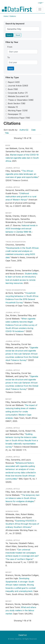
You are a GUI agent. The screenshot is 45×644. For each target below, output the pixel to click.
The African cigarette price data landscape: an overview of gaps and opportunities (22, 174)
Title (7, 133)
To (9, 57)
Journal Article (18, 86)
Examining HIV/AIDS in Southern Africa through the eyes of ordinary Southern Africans (22, 524)
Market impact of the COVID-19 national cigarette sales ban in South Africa (22, 158)
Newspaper (15, 114)
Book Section (17, 103)
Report (14, 82)
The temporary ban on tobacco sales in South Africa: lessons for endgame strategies (22, 498)
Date (33, 130)
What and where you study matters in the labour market (21, 610)
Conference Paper (19, 118)
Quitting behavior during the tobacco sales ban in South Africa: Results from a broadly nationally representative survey (22, 440)
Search (9, 35)
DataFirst (23, 635)
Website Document (18, 96)
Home (6, 16)
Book (13, 89)
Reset (18, 35)
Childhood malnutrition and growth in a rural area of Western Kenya (21, 197)
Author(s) (24, 130)
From (10, 47)
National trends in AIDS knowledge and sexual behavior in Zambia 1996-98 (22, 229)
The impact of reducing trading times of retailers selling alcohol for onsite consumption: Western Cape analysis (21, 412)
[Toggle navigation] (40, 9)
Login (40, 3)
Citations (13, 16)
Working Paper (18, 111)
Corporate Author (18, 93)
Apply (11, 68)
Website (13, 107)
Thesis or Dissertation (21, 100)
